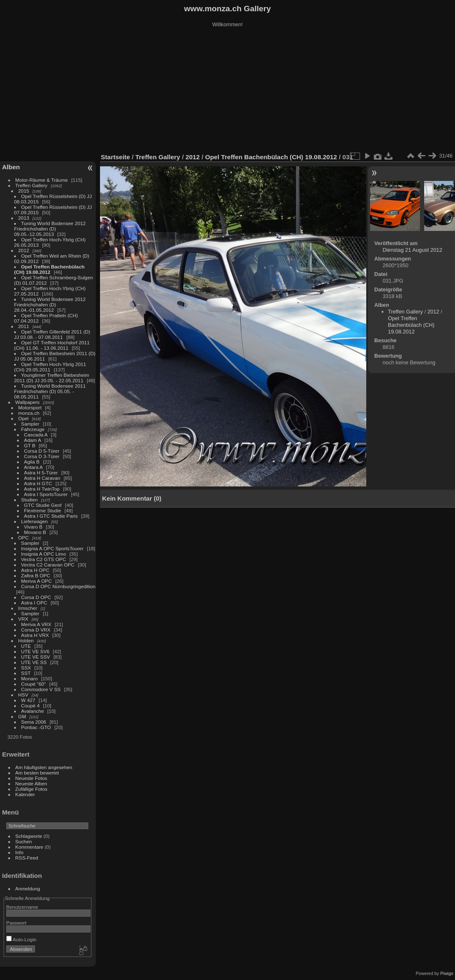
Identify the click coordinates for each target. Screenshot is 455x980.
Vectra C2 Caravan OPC (48, 565)
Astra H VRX (35, 635)
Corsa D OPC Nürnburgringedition (59, 586)
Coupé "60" (34, 684)
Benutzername (22, 907)
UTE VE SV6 (35, 651)
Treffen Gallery (31, 185)
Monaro (30, 678)
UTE (26, 646)
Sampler (30, 424)
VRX (23, 619)
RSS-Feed (27, 858)
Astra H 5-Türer (41, 472)
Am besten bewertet (37, 773)
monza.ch (29, 413)
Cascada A (36, 435)
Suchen (24, 841)
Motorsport (30, 407)
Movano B (35, 532)
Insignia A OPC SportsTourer (52, 548)
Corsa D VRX (36, 630)
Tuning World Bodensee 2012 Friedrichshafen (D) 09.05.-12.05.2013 (50, 229)
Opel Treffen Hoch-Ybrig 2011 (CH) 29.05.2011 (50, 367)
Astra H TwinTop (42, 489)
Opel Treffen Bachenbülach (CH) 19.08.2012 (49, 269)
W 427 (28, 700)
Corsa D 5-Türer (42, 451)
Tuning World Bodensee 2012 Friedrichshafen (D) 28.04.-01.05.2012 (50, 305)
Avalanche (33, 711)
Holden (26, 640)
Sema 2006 (34, 722)
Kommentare (29, 847)
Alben (11, 167)
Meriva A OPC (37, 581)
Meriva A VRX (36, 624)
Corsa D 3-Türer (42, 456)
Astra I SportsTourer (46, 494)
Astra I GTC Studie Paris (51, 516)
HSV (23, 695)
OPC (24, 538)
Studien (30, 500)
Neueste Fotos (31, 778)
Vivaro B (33, 527)
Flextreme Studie (43, 510)
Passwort (16, 923)
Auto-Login (21, 939)
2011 (24, 326)
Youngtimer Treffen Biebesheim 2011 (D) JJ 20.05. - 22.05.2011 (52, 378)
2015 (24, 191)
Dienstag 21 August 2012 (412, 250)
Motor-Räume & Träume (42, 180)
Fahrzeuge (33, 429)
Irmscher (28, 608)
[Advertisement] (227, 91)
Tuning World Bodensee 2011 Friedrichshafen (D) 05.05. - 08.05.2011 (50, 391)
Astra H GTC (38, 483)
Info (20, 852)
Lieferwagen (35, 521)
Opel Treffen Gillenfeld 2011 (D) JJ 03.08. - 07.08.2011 (52, 334)
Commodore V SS (41, 689)
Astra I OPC (34, 603)
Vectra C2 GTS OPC (44, 559)
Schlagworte (29, 836)
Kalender (25, 794)
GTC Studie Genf (43, 505)
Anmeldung (28, 889)
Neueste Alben (31, 783)
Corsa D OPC (36, 597)
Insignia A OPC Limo (44, 554)
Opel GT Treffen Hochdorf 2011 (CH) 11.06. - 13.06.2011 (52, 345)
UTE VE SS (34, 662)
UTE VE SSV (36, 657)
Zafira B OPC (36, 575)
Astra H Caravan (42, 478)
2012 (24, 250)
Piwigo (447, 973)
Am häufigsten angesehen (44, 767)
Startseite (115, 157)
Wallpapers (27, 402)
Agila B (32, 462)
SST (26, 673)
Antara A (33, 467)
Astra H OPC (35, 570)
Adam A (33, 440)
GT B (30, 445)
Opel (24, 418)
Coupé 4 (30, 706)
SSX (26, 668)
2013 (24, 218)
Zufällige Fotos (31, 789)
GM (22, 716)
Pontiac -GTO (36, 727)
